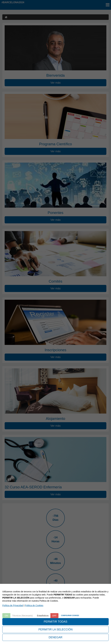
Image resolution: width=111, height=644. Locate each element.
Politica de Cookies (34, 605)
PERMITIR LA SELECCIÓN (55, 630)
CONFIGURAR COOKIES (70, 616)
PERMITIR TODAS (55, 622)
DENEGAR (55, 637)
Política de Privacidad (13, 605)
